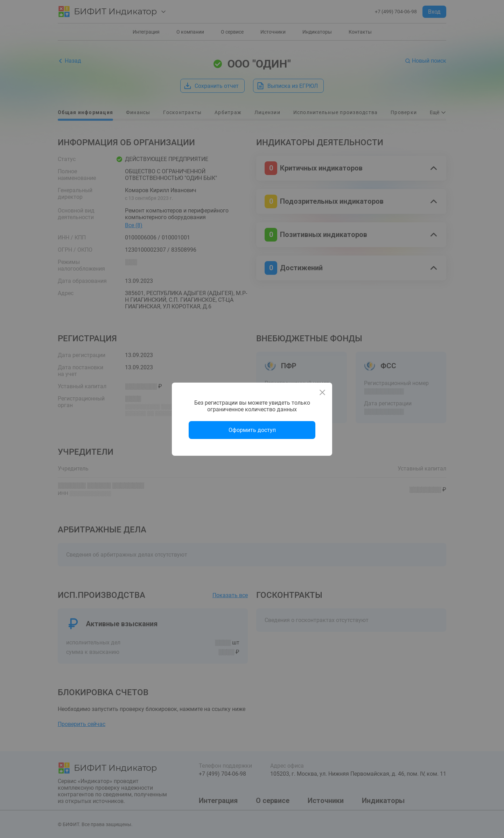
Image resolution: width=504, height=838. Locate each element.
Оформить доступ (252, 430)
